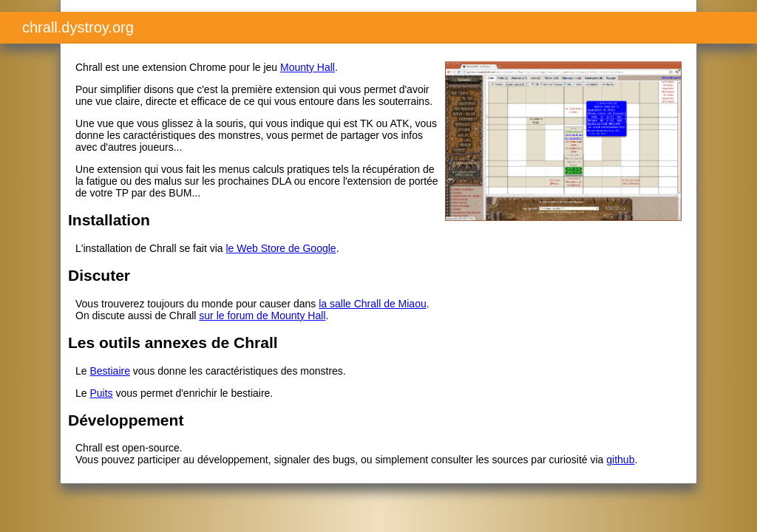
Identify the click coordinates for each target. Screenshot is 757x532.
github (620, 460)
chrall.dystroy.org (78, 27)
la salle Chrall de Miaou (373, 304)
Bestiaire (109, 371)
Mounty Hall (308, 67)
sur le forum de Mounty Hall (262, 316)
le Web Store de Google (281, 248)
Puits (101, 393)
